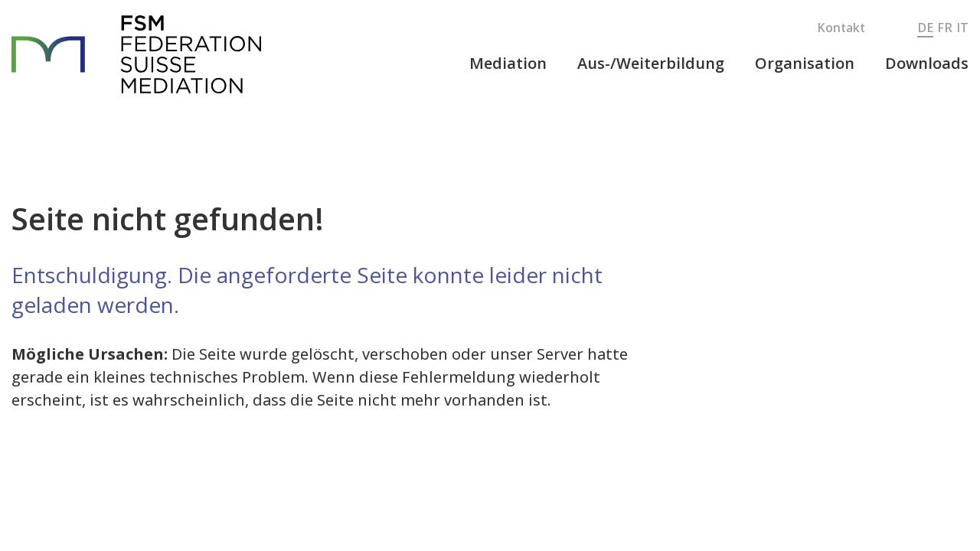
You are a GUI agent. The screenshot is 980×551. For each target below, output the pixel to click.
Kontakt (841, 28)
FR (945, 28)
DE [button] (925, 28)
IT (962, 28)
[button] (508, 64)
